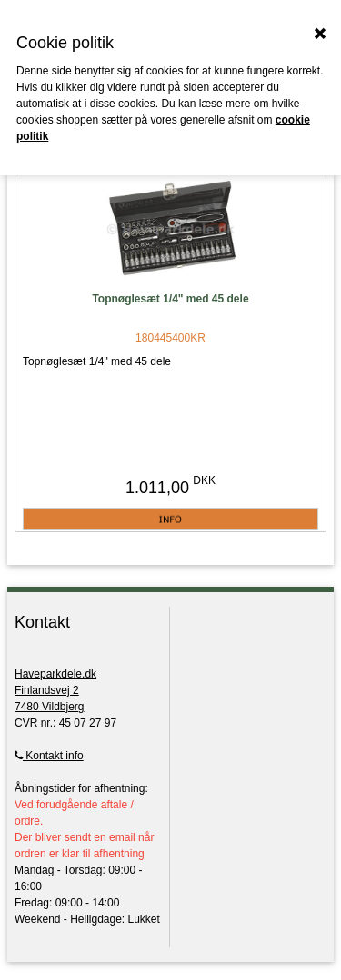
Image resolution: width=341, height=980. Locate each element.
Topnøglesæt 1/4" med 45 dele (170, 299)
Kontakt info (49, 756)
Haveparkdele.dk (55, 674)
